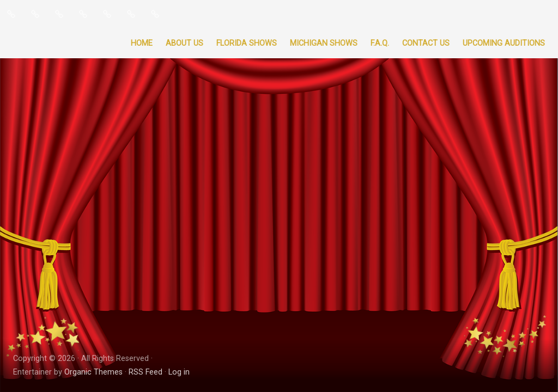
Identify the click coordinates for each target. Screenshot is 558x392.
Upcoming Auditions (504, 43)
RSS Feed (145, 372)
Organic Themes (93, 372)
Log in (179, 372)
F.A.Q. (380, 43)
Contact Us (426, 43)
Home (142, 43)
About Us (184, 43)
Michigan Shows (324, 43)
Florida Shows (247, 43)
